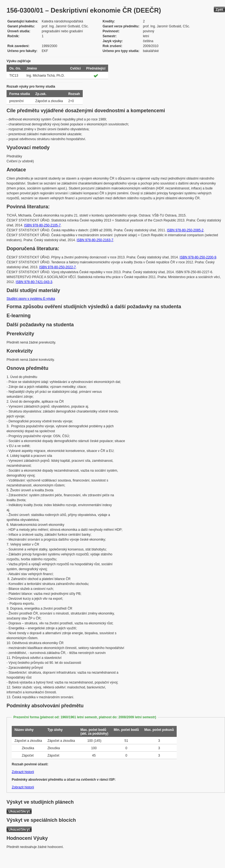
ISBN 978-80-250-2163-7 (95, 240)
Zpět (219, 9)
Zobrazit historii (23, 772)
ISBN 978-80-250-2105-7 (42, 225)
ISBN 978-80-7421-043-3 (34, 282)
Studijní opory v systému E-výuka (31, 299)
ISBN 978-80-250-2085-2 (185, 230)
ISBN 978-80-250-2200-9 (198, 257)
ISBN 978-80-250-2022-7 (57, 267)
